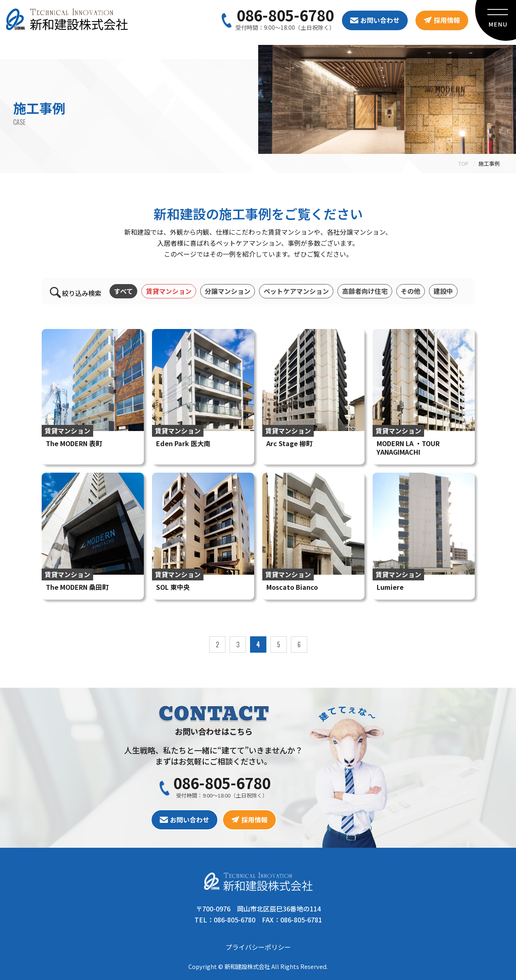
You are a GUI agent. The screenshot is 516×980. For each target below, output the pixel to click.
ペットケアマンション (296, 291)
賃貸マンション (169, 291)
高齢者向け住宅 (365, 291)
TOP (464, 163)
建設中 (443, 291)
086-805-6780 (285, 15)
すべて (123, 291)
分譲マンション (228, 291)
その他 (411, 291)
